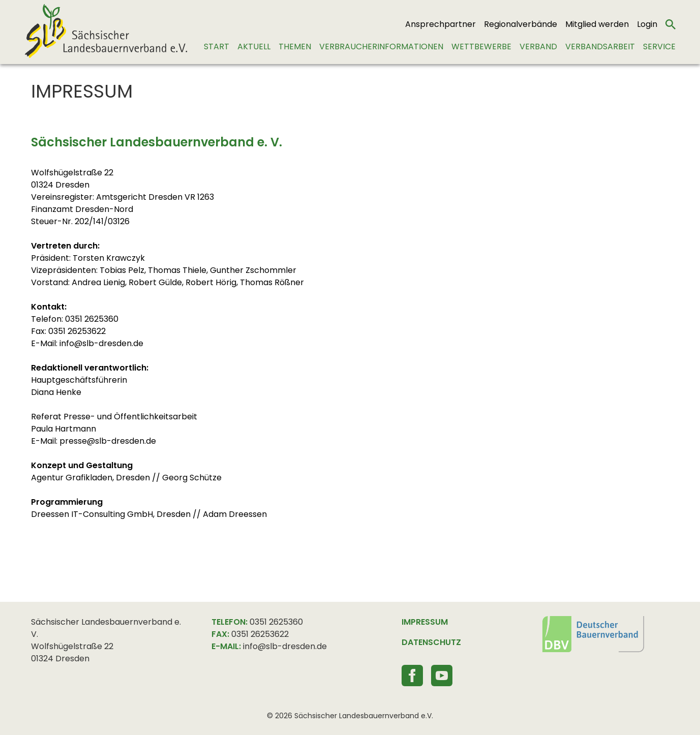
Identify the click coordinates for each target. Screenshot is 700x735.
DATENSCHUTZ (431, 642)
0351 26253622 (260, 634)
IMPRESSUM (425, 622)
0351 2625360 (276, 622)
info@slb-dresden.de (285, 646)
